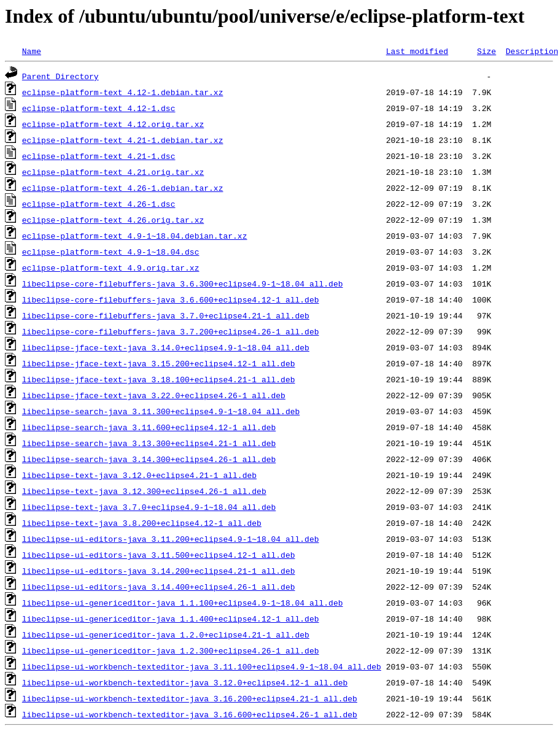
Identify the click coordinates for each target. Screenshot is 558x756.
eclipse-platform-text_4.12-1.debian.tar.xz (123, 92)
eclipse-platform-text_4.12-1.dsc (99, 108)
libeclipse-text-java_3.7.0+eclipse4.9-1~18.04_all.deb (149, 507)
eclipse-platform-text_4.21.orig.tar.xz (113, 172)
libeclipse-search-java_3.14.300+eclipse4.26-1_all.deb (149, 459)
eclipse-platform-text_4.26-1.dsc (99, 204)
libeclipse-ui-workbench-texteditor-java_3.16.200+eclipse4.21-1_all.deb (190, 698)
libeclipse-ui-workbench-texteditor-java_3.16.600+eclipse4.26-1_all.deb (190, 714)
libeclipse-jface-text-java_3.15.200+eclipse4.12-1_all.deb (159, 363)
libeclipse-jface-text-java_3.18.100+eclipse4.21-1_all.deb (159, 379)
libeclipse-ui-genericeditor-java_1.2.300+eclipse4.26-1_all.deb (171, 650)
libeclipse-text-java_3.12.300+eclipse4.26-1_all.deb (144, 491)
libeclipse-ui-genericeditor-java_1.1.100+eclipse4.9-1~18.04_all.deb (183, 603)
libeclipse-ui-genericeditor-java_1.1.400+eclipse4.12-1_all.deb (171, 619)
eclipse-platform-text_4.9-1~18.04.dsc (111, 252)
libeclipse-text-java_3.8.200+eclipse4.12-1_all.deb (142, 523)
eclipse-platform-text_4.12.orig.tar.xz (113, 124)
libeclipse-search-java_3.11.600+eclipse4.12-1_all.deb (149, 427)
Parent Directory (60, 76)
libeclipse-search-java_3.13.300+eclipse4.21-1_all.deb (149, 443)
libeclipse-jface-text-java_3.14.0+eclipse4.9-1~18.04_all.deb (166, 347)
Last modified (417, 51)
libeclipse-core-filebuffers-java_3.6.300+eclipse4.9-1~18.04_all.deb (183, 283)
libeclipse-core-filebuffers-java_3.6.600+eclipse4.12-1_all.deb (171, 299)
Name (32, 51)
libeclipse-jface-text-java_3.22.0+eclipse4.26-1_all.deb (154, 395)
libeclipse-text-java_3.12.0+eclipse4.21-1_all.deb (139, 475)
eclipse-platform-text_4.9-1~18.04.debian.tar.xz (135, 236)
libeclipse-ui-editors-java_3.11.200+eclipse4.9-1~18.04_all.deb (171, 539)
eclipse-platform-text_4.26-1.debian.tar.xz (123, 188)
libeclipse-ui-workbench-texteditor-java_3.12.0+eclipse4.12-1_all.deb (185, 682)
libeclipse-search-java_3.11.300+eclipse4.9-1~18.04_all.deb (161, 411)
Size (486, 51)
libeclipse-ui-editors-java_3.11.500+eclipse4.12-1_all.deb (159, 555)
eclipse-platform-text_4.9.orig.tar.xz (111, 268)
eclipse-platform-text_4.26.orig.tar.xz (113, 220)
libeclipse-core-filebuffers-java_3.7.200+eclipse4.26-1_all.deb (171, 331)
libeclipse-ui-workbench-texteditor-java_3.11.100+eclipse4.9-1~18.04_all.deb (202, 666)
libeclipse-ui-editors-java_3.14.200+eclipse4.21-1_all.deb (159, 571)
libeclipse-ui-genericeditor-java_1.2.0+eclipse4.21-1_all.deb (166, 634)
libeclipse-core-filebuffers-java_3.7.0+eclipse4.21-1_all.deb (166, 315)
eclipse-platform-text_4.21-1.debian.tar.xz (123, 140)
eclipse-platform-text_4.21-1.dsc (99, 156)
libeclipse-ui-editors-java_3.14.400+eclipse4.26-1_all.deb (159, 587)
